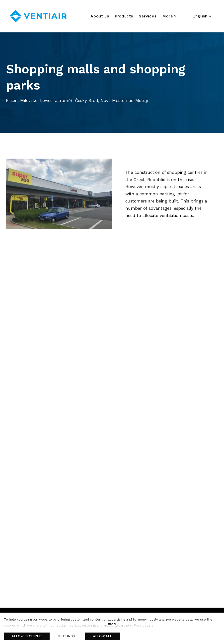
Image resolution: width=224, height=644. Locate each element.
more (112, 623)
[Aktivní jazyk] (202, 16)
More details (144, 625)
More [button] (169, 16)
